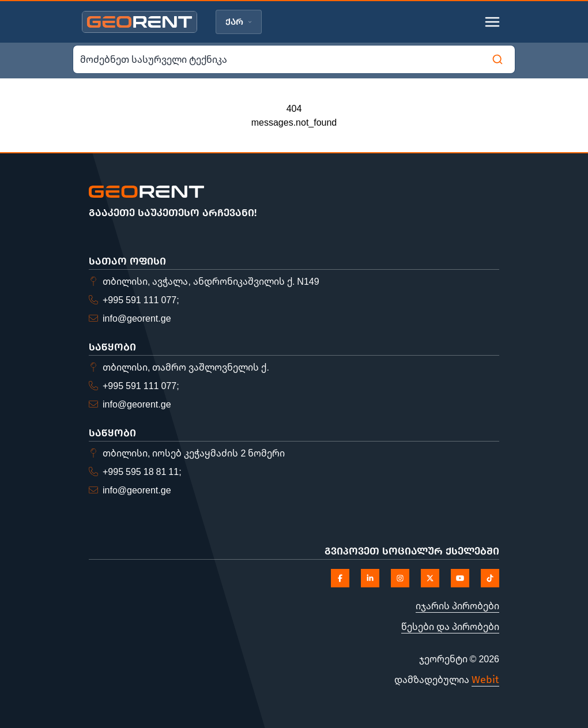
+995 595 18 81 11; (142, 471)
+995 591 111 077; (141, 300)
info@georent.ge (137, 318)
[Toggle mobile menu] (492, 22)
